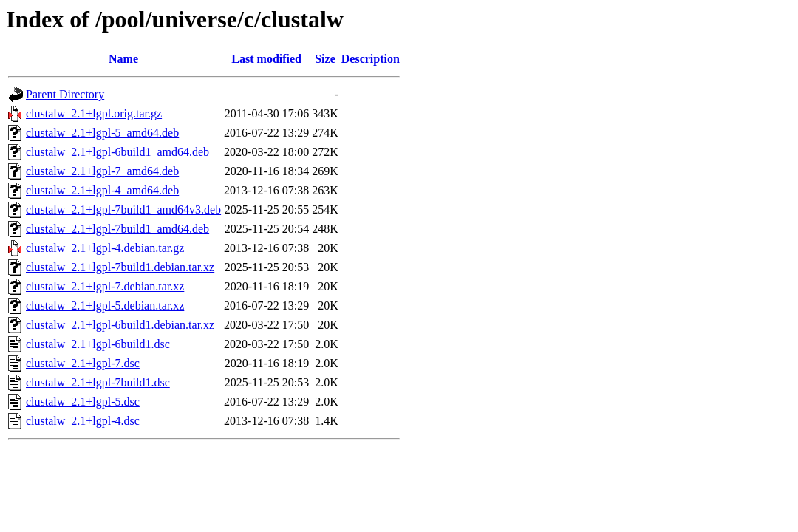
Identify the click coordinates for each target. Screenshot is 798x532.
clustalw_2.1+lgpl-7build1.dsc (98, 382)
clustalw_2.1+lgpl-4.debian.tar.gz (105, 248)
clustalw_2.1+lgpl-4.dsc (83, 421)
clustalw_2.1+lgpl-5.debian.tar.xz (105, 306)
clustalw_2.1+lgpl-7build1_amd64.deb (117, 229)
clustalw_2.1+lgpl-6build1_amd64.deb (117, 152)
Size (325, 59)
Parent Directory (65, 94)
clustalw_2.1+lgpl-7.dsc (83, 363)
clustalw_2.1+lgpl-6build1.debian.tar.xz (120, 325)
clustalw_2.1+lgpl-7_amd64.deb (102, 171)
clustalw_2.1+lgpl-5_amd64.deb (102, 133)
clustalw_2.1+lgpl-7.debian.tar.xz (105, 286)
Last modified (266, 59)
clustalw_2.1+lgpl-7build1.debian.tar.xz (120, 267)
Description (371, 59)
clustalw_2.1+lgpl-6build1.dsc (98, 344)
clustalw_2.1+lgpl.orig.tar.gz (94, 113)
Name (123, 59)
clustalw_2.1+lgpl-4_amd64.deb (102, 190)
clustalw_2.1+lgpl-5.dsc (83, 402)
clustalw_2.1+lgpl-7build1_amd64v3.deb (123, 209)
